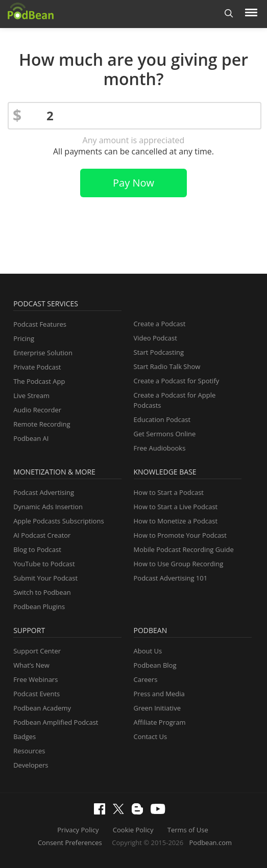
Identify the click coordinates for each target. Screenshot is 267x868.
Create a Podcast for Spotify (177, 381)
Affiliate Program (160, 722)
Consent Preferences (70, 843)
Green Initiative (157, 708)
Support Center (37, 651)
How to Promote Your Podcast (180, 535)
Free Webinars (35, 679)
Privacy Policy (78, 830)
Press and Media (159, 694)
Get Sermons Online (165, 434)
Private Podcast (37, 367)
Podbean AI (31, 438)
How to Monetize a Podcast (176, 521)
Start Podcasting (159, 352)
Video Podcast (155, 338)
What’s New (31, 665)
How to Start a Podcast (169, 492)
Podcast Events (37, 694)
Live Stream (31, 396)
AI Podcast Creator (42, 535)
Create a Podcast (160, 324)
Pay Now (133, 183)
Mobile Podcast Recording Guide (184, 549)
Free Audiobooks (160, 448)
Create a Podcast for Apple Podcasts (175, 400)
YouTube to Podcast (44, 564)
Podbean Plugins (39, 607)
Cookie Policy (133, 830)
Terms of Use (188, 830)
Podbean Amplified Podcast (56, 722)
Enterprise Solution (43, 353)
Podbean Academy (42, 708)
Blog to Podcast (37, 549)
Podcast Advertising (44, 492)
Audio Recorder (37, 410)
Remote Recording (42, 424)
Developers (31, 765)
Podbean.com (211, 843)
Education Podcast (162, 419)
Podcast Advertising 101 (171, 578)
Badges (25, 737)
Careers (146, 679)
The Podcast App (39, 381)
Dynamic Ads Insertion (48, 507)
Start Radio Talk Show (167, 366)
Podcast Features (40, 324)
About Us (148, 651)
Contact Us (151, 737)
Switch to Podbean (42, 592)
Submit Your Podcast (45, 578)
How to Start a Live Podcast (176, 507)
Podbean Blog (155, 665)
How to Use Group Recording (179, 564)
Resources (29, 751)
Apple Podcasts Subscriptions (58, 521)
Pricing (24, 338)
